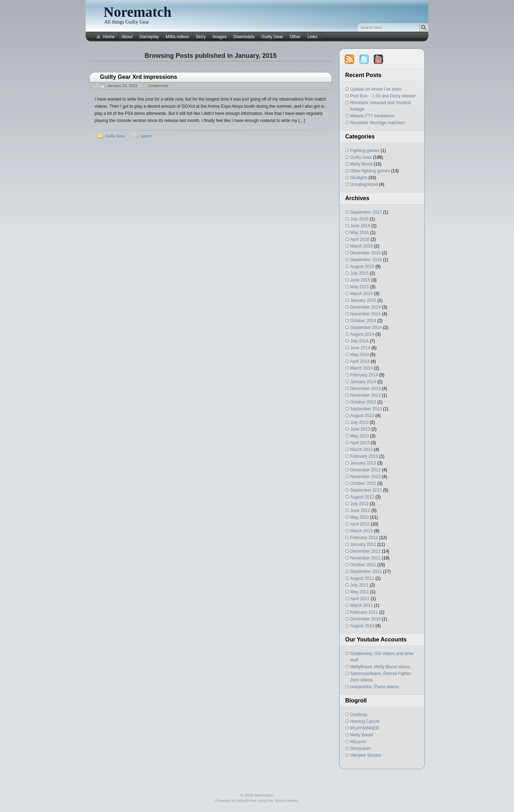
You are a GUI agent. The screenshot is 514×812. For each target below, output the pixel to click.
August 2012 (362, 497)
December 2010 (365, 619)
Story (201, 37)
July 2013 (359, 422)
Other (295, 37)
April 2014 (360, 361)
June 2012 (360, 511)
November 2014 (365, 314)
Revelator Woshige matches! (377, 123)
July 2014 (359, 341)
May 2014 (360, 355)
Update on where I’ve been (376, 89)
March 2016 (361, 246)
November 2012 (365, 477)
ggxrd (146, 136)
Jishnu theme (286, 801)
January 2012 (363, 544)
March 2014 (361, 368)
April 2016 (360, 239)
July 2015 (359, 273)
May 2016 (360, 233)
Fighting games (365, 151)
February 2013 (364, 456)
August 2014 (362, 334)
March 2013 (361, 450)
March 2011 (361, 605)
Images (219, 37)
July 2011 (359, 585)
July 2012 (359, 504)
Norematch (137, 12)
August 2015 (362, 267)
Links (312, 37)
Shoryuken (360, 748)
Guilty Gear (272, 37)
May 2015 (360, 287)
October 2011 (363, 565)
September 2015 (366, 260)
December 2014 (365, 307)
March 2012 (361, 531)
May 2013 (360, 436)
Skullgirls (359, 178)
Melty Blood (361, 164)
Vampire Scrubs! (366, 755)
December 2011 (365, 551)
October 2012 (363, 483)
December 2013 (365, 389)
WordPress (247, 801)
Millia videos (177, 37)
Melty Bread (362, 735)
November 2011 (365, 558)
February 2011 (364, 612)
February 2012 (364, 538)
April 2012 (360, 524)
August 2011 (362, 578)
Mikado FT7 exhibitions (372, 116)
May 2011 (360, 592)
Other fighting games (370, 171)
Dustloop (359, 715)
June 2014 (360, 348)
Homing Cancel (365, 721)
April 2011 (360, 599)
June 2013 (360, 429)
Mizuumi (358, 742)
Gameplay (149, 37)
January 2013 (363, 463)
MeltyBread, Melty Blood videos (380, 667)
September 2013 (366, 409)
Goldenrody (158, 86)
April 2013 (360, 443)
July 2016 (359, 219)
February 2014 (364, 375)
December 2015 (365, 253)
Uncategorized (364, 184)
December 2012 (365, 470)
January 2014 (363, 382)
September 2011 (366, 572)
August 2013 (362, 416)
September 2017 (366, 212)
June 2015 (360, 280)
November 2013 (365, 395)
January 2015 (363, 300)
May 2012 (360, 517)
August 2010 (362, 626)
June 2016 (360, 226)
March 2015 (361, 294)
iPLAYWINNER (365, 728)
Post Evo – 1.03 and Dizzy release (383, 96)
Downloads (244, 37)
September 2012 (366, 490)
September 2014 (366, 328)
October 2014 (363, 321)
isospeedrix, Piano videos (374, 687)
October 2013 (363, 402)
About (127, 37)
